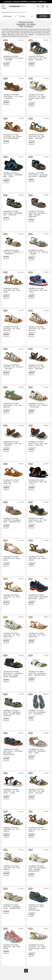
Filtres (43, 16)
